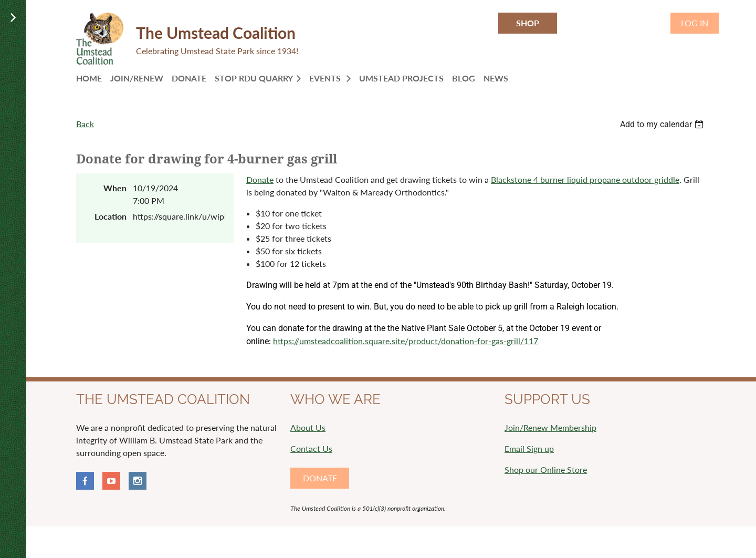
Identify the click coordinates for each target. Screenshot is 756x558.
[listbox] (663, 124)
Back (85, 124)
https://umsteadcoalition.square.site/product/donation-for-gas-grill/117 (406, 341)
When (115, 188)
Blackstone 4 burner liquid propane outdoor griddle (585, 179)
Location (111, 216)
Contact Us (311, 448)
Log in (695, 23)
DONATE (320, 478)
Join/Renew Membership (550, 427)
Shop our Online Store (546, 469)
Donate (260, 179)
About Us (308, 427)
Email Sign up (529, 448)
